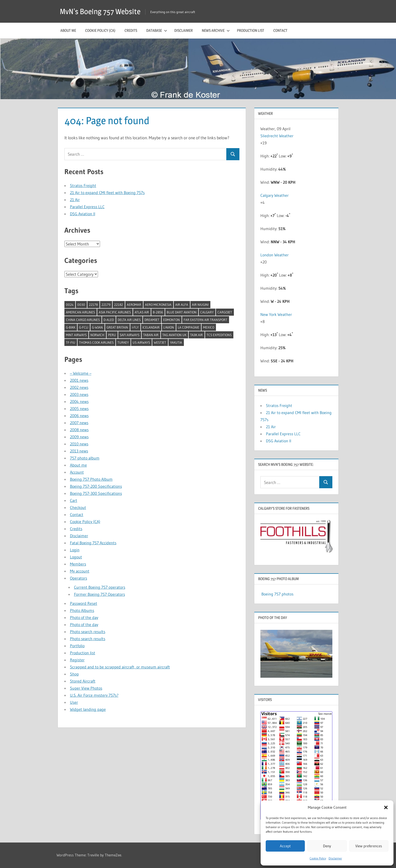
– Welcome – (81, 373)
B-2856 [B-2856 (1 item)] (158, 312)
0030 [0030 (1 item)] (81, 305)
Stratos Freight (83, 185)
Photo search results (88, 632)
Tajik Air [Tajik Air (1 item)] (196, 335)
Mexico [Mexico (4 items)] (209, 327)
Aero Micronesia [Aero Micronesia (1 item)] (158, 305)
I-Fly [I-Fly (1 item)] (135, 327)
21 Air (75, 200)
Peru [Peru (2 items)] (112, 335)
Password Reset (84, 603)
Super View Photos (86, 688)
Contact (280, 30)
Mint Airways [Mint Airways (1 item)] (76, 335)
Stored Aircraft (83, 681)
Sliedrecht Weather (277, 136)
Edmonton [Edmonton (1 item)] (171, 320)
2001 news (79, 380)
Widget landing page (88, 709)
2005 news (79, 409)
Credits (131, 30)
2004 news (79, 401)
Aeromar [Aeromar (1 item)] (134, 305)
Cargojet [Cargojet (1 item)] (225, 312)
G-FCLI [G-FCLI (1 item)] (84, 327)
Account (77, 472)
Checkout (78, 507)
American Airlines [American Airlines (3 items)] (80, 312)
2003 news (79, 394)
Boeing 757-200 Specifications (96, 486)
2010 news (79, 444)
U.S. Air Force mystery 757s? (94, 695)
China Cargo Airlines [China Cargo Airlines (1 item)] (83, 320)
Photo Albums (82, 610)
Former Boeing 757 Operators (100, 594)
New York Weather (276, 314)
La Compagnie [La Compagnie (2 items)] (189, 327)
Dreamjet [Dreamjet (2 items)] (152, 320)
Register (77, 660)
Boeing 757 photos (277, 594)
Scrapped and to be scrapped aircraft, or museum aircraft (120, 667)
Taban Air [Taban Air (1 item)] (151, 335)
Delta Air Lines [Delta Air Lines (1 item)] (129, 320)
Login (75, 550)
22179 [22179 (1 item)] (106, 305)
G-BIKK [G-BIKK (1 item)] (71, 327)
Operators (79, 578)
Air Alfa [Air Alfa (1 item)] (182, 305)
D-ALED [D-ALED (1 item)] (109, 320)
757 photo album (85, 458)
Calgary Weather (275, 195)
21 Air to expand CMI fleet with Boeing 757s (107, 193)
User (74, 702)
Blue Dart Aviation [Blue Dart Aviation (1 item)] (182, 312)
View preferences (369, 846)
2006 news (79, 416)
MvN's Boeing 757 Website (103, 11)
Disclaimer (335, 858)
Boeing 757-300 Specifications (96, 493)
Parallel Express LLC (87, 207)
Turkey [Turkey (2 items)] (123, 342)
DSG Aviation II (83, 214)
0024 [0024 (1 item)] (70, 305)
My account (80, 571)
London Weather (275, 255)
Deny (327, 846)
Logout (76, 557)
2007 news (79, 423)
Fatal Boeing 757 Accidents (93, 543)
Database (157, 30)
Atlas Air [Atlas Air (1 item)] (142, 312)
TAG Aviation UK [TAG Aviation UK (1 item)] (174, 335)
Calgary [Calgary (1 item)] (207, 312)
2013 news (79, 451)
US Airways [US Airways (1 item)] (141, 342)
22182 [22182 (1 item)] (119, 305)
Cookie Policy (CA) (100, 30)
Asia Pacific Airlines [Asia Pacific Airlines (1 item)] (115, 312)
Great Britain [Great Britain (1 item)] (117, 327)
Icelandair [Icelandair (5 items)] (151, 327)
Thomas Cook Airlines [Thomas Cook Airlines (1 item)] (96, 342)
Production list (251, 30)
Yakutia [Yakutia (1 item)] (176, 342)
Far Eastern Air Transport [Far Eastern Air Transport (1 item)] (205, 320)
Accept (285, 846)
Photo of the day (84, 617)
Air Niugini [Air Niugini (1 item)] (200, 305)
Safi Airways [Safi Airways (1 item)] (130, 335)
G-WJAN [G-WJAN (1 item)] (97, 327)
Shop (74, 674)
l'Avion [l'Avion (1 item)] (169, 327)
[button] (386, 807)
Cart (74, 500)
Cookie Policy (318, 858)
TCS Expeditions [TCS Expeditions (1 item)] (219, 335)
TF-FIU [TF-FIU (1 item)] (71, 342)
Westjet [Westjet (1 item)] (160, 342)
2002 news (79, 387)
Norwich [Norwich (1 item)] (97, 335)
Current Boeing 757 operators (100, 587)
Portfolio (77, 646)
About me (68, 30)
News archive (216, 30)
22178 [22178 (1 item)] (93, 305)
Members (78, 564)
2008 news (79, 430)
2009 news (79, 437)
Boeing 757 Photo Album (91, 479)
